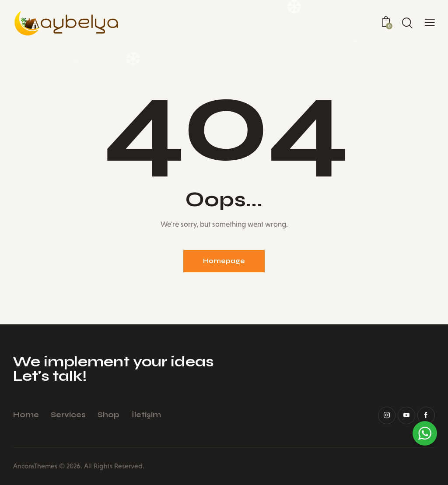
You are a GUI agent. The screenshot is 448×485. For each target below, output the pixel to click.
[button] (430, 23)
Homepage (224, 261)
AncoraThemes (35, 466)
